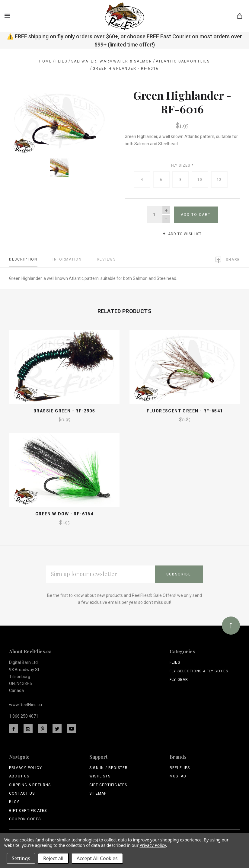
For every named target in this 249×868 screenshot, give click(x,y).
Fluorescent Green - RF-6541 (185, 411)
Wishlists (100, 776)
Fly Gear (179, 680)
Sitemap (98, 793)
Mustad (178, 776)
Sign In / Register (109, 768)
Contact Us (22, 793)
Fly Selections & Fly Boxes (199, 671)
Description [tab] (23, 259)
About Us (19, 776)
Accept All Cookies (97, 858)
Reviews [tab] (106, 259)
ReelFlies (180, 768)
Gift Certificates (28, 811)
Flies (175, 662)
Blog (14, 802)
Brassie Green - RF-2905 (64, 411)
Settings (21, 858)
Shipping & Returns (30, 785)
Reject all (53, 858)
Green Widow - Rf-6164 (64, 514)
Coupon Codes (25, 819)
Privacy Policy (26, 768)
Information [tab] (67, 259)
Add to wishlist (182, 234)
